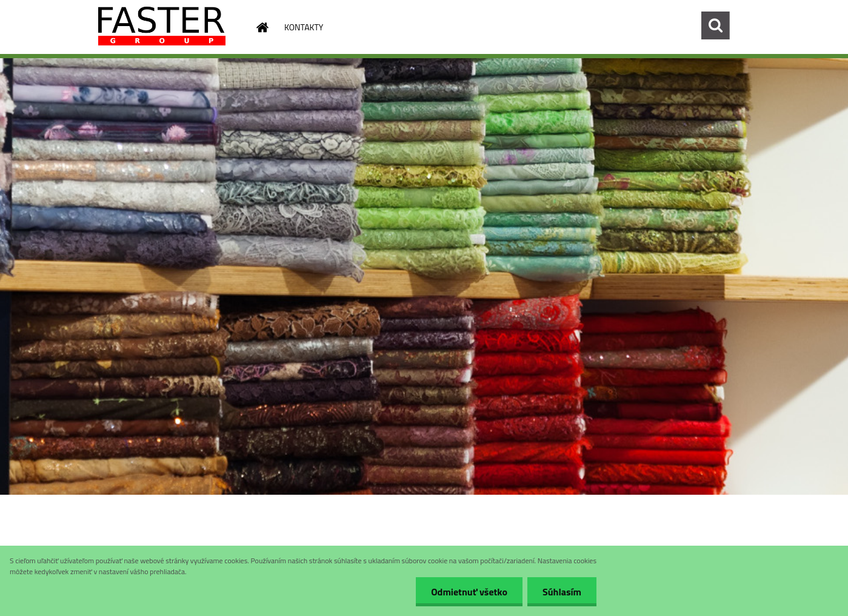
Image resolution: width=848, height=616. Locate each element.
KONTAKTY (304, 27)
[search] (715, 25)
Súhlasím (562, 592)
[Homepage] (261, 27)
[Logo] (162, 26)
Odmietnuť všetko (469, 592)
